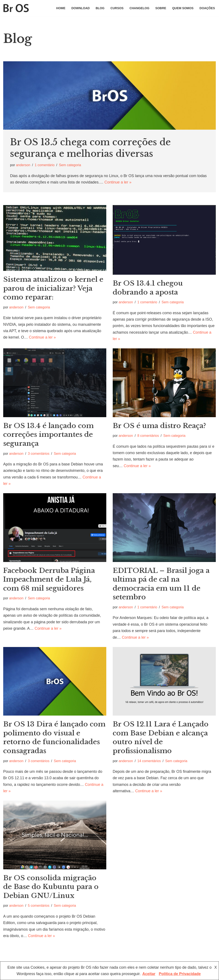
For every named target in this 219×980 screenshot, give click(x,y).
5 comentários (39, 907)
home (60, 8)
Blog (99, 8)
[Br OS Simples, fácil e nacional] (16, 8)
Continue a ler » (119, 182)
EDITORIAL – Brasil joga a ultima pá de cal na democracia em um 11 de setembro (161, 585)
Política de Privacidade (180, 974)
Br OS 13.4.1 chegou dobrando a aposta (148, 288)
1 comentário (45, 165)
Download (80, 8)
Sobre (160, 8)
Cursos (116, 8)
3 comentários (39, 454)
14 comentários (149, 762)
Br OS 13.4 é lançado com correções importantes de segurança (48, 435)
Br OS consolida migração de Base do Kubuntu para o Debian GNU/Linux (51, 888)
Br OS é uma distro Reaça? (159, 426)
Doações (207, 8)
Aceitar (149, 974)
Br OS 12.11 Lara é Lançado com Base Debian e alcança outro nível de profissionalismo (161, 739)
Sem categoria (70, 165)
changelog (139, 8)
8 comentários (148, 436)
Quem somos (183, 8)
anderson (23, 165)
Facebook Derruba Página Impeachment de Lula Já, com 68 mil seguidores (49, 580)
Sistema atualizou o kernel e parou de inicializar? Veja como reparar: (53, 289)
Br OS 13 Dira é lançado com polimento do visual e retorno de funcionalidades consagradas (54, 739)
